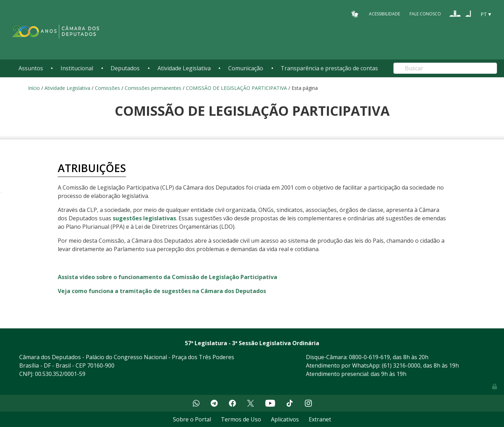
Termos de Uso (241, 419)
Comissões (107, 88)
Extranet (320, 419)
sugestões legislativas (144, 218)
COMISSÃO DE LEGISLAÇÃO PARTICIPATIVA (236, 88)
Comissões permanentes (153, 88)
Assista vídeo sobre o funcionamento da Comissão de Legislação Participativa (167, 277)
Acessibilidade (384, 14)
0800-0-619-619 (369, 357)
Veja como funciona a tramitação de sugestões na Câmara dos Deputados (162, 291)
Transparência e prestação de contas (329, 68)
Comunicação (246, 68)
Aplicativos (285, 419)
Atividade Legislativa (184, 68)
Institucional (77, 68)
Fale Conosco (425, 14)
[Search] (445, 68)
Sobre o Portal (192, 419)
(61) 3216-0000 (401, 365)
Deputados (125, 68)
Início (34, 88)
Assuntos (31, 68)
